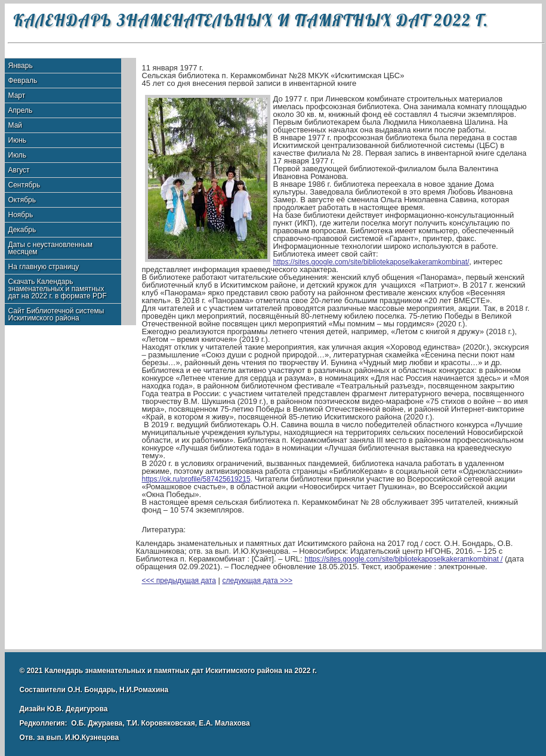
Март (17, 95)
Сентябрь (24, 185)
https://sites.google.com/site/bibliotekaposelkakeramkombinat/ (371, 262)
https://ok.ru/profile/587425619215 (196, 479)
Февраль (23, 81)
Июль (18, 155)
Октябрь (22, 200)
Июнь (18, 140)
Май (16, 125)
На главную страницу (44, 267)
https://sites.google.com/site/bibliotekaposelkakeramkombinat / (403, 559)
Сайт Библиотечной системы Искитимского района (56, 314)
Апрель (21, 110)
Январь (21, 66)
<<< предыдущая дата (179, 581)
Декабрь (22, 230)
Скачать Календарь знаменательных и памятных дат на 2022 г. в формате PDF (58, 289)
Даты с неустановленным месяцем (51, 248)
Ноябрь (21, 215)
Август (19, 170)
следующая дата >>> (258, 581)
